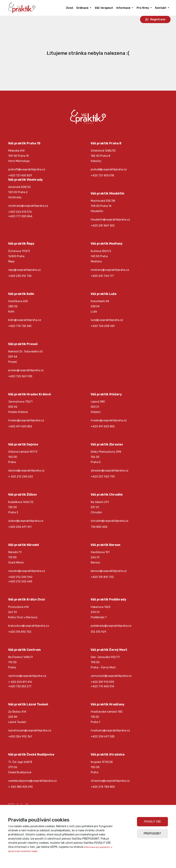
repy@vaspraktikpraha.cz (24, 270)
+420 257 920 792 (103, 477)
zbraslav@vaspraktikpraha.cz (110, 471)
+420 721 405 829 (20, 175)
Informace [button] (124, 8)
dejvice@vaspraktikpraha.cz (26, 471)
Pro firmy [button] (143, 8)
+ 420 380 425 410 (20, 787)
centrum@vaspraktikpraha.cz (27, 676)
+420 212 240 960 (20, 577)
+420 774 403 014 (102, 686)
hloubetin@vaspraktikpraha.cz (110, 220)
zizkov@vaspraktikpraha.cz (26, 521)
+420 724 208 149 (103, 326)
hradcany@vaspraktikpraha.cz (110, 730)
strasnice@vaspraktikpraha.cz (110, 781)
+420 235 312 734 (20, 276)
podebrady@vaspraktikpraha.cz (111, 626)
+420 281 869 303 (103, 226)
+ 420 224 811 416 (20, 682)
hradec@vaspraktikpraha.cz (26, 420)
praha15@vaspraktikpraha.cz (27, 169)
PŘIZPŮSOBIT (152, 833)
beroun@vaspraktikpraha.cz (109, 571)
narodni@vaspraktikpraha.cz (27, 571)
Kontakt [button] (161, 8)
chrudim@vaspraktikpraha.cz (110, 521)
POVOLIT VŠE (152, 822)
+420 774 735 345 (20, 326)
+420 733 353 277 (20, 686)
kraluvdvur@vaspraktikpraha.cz (29, 626)
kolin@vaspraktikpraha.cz (25, 320)
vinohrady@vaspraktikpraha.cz (28, 206)
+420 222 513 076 (20, 212)
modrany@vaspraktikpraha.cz (110, 270)
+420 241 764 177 (102, 276)
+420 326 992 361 (20, 736)
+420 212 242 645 (20, 581)
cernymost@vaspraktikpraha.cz (111, 676)
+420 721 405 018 (102, 175)
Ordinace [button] (83, 8)
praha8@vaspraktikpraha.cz (109, 169)
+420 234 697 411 (20, 527)
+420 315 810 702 (102, 577)
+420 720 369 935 (20, 376)
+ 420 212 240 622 (21, 477)
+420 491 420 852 (20, 426)
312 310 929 (98, 632)
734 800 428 (99, 527)
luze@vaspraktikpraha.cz (107, 320)
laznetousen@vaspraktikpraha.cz (30, 730)
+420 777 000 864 (20, 216)
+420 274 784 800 (103, 787)
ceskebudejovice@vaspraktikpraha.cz (32, 781)
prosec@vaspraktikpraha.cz (26, 370)
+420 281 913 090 (102, 682)
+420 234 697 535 (103, 736)
